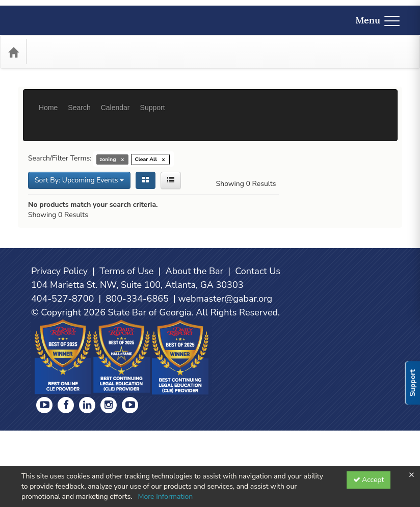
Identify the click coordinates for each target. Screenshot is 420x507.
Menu (377, 20)
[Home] (13, 52)
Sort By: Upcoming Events (79, 150)
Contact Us (258, 348)
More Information (165, 497)
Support (153, 100)
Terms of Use (126, 348)
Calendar (115, 100)
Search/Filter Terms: (60, 128)
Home (48, 100)
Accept (369, 480)
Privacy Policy (59, 348)
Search (79, 100)
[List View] (171, 150)
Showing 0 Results (246, 153)
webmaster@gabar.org (225, 375)
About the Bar (195, 348)
